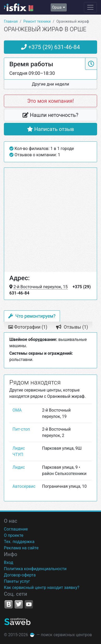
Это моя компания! (51, 101)
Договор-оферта (20, 575)
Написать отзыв (50, 129)
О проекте (14, 535)
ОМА (17, 410)
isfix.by (19, 7)
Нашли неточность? (50, 115)
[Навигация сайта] (90, 7)
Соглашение (16, 529)
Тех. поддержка (19, 542)
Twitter (19, 604)
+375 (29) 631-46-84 (50, 47)
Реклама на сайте (21, 548)
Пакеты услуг (17, 581)
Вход (9, 562)
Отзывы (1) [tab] (72, 327)
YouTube (29, 604)
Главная (11, 21)
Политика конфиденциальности (35, 569)
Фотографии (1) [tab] (28, 327)
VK (9, 604)
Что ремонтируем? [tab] (32, 316)
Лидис (19, 467)
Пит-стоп (21, 429)
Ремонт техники (37, 21)
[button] (50, 84)
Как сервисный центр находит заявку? (42, 588)
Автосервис (24, 486)
